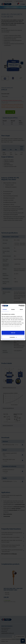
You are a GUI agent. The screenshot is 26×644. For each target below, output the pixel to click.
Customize (13, 337)
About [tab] (21, 309)
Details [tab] (13, 309)
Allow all (13, 333)
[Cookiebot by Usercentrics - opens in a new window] (19, 306)
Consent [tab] (5, 309)
